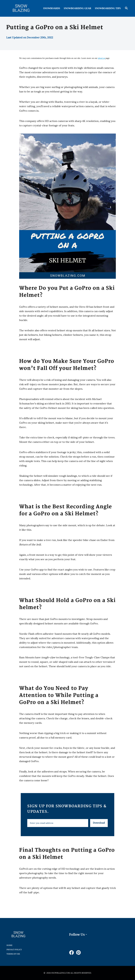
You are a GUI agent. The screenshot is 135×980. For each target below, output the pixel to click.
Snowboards (52, 8)
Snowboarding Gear (78, 8)
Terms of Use (13, 954)
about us (101, 58)
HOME (9, 945)
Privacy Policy (14, 950)
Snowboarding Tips (108, 8)
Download (99, 823)
